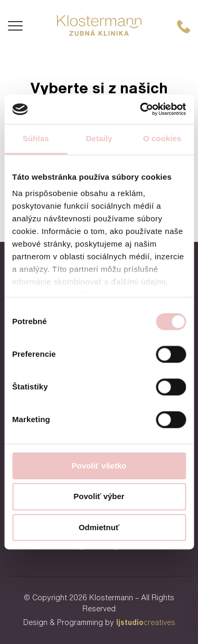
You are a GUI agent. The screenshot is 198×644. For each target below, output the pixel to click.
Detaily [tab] (99, 138)
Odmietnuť (99, 527)
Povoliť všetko (99, 466)
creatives (146, 622)
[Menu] (15, 26)
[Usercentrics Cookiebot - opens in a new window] (141, 109)
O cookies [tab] (162, 138)
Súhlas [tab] (36, 138)
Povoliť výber (99, 497)
